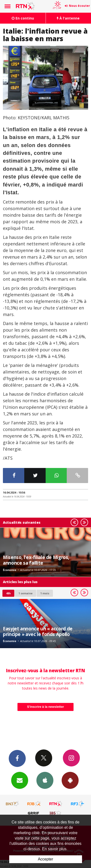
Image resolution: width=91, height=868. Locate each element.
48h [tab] (8, 593)
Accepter (45, 859)
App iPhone (45, 780)
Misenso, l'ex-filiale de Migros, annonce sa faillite (36, 560)
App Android (70, 780)
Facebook (17, 758)
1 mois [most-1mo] (45, 593)
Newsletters (20, 780)
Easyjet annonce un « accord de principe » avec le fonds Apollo (38, 631)
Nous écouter (79, 6)
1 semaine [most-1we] (25, 593)
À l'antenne (68, 18)
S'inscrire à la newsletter (46, 707)
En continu (23, 18)
